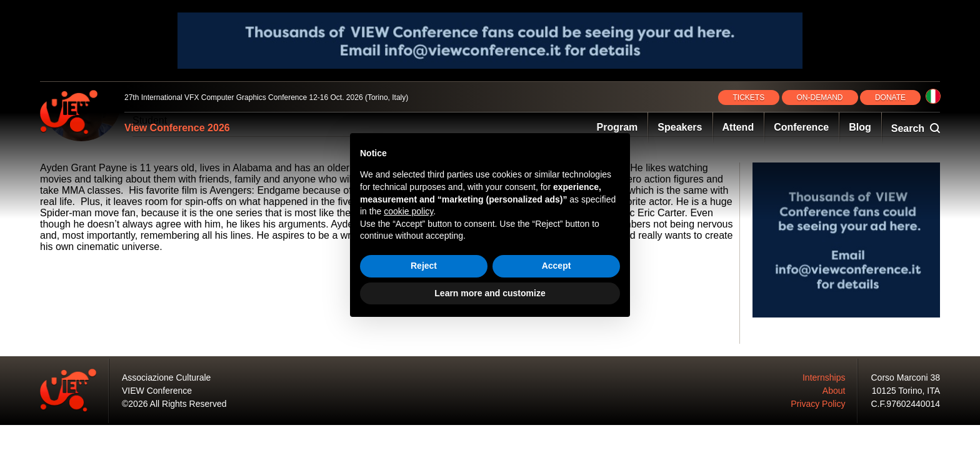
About (834, 391)
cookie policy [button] (408, 211)
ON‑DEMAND (820, 97)
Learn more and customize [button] (490, 293)
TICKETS (749, 97)
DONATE (890, 97)
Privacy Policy (818, 404)
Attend (738, 127)
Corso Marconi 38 (906, 377)
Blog (860, 127)
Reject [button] (424, 266)
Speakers (680, 127)
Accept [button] (557, 266)
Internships (824, 377)
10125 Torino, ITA (906, 391)
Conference (801, 127)
